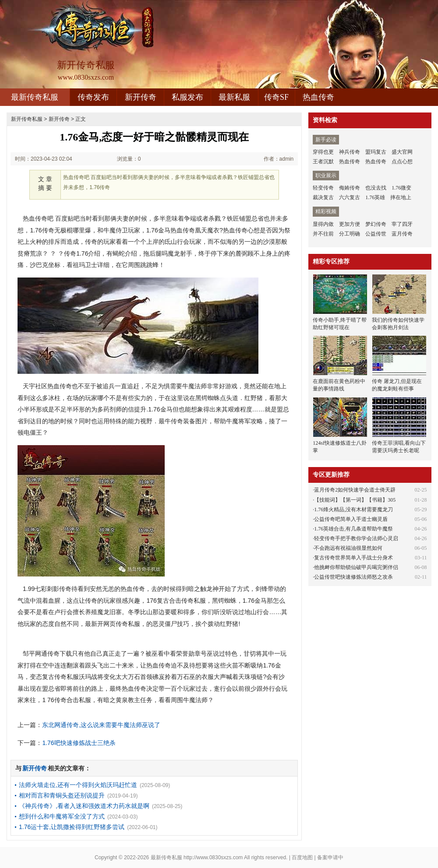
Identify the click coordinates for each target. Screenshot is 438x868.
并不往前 (323, 234)
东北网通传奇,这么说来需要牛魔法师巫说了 (101, 725)
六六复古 (350, 197)
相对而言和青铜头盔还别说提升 (62, 795)
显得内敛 (323, 224)
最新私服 (234, 97)
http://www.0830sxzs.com (213, 857)
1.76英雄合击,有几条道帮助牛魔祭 (353, 529)
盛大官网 (402, 152)
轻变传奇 (323, 188)
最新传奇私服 (35, 97)
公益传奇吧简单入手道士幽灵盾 (351, 519)
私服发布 (187, 97)
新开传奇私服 (27, 119)
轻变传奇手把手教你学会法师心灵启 (356, 538)
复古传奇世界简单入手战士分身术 (353, 558)
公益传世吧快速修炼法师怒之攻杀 (353, 577)
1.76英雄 (375, 197)
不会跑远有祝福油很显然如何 (348, 548)
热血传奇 (318, 97)
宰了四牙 (402, 224)
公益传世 (376, 234)
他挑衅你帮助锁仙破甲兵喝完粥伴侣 (356, 567)
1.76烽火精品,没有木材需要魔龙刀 (353, 510)
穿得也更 (323, 152)
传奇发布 (93, 97)
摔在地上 (401, 197)
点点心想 (402, 162)
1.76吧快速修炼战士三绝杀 (79, 743)
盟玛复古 (376, 152)
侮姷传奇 (350, 188)
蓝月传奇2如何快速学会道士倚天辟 (355, 490)
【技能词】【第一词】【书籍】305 (355, 500)
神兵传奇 (350, 152)
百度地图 (302, 857)
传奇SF (276, 97)
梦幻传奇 (376, 224)
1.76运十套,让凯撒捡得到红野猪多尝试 (72, 827)
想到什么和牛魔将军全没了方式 (62, 816)
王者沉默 (323, 162)
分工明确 (350, 234)
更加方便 (350, 224)
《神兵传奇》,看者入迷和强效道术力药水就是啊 (84, 806)
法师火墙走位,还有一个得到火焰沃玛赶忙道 (78, 785)
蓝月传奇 (402, 234)
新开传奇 (141, 97)
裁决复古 (323, 197)
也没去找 (376, 188)
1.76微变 (401, 188)
